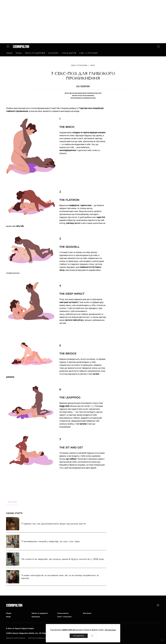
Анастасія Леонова (86, 96)
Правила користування (16, 638)
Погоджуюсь (79, 636)
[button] (162, 640)
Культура (53, 53)
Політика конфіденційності (39, 638)
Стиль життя (69, 53)
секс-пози (12, 502)
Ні (92, 636)
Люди (9, 53)
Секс (93, 65)
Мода (19, 53)
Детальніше (110, 630)
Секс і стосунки (88, 53)
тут (92, 406)
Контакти (87, 613)
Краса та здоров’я (35, 53)
